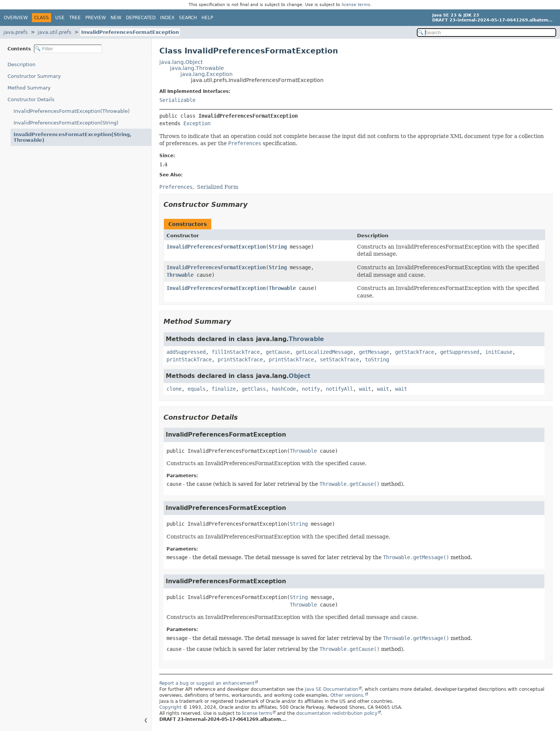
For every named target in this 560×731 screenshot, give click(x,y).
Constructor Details (31, 99)
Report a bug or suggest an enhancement (207, 683)
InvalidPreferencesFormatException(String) (66, 123)
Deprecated (141, 18)
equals (197, 389)
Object (300, 376)
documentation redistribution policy (337, 713)
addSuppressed (186, 352)
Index (167, 18)
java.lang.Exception (207, 74)
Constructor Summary (34, 76)
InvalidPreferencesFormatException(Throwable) (72, 111)
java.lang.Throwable (197, 68)
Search (188, 18)
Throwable (180, 275)
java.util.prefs (54, 32)
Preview (96, 18)
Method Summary (29, 88)
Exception (197, 123)
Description (21, 64)
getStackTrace (415, 352)
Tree (75, 18)
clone (174, 389)
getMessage (374, 352)
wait (365, 389)
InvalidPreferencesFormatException (130, 32)
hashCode (284, 389)
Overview (16, 18)
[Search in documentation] (487, 33)
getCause (278, 352)
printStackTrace (189, 359)
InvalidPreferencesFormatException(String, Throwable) (73, 137)
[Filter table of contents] (68, 49)
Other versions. (347, 695)
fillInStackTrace (236, 352)
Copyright (170, 707)
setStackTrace (339, 359)
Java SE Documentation (331, 689)
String (278, 247)
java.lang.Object (181, 62)
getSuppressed (460, 352)
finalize (224, 389)
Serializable (177, 100)
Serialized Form (218, 187)
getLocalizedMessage (324, 352)
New (116, 18)
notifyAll (339, 389)
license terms (356, 5)
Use (60, 18)
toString (377, 359)
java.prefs (16, 32)
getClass (254, 389)
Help (207, 18)
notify (311, 389)
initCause (499, 352)
